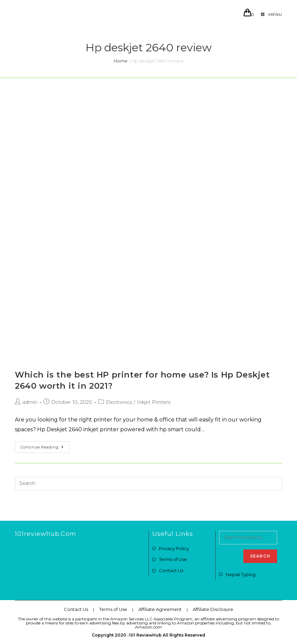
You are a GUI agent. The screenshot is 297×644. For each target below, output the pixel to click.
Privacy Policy (174, 548)
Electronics (119, 402)
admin (30, 402)
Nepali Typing (241, 574)
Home (121, 61)
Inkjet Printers (154, 402)
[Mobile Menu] (269, 14)
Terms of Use (173, 559)
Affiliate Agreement (160, 609)
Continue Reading (42, 447)
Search (260, 556)
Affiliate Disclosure (213, 609)
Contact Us (171, 570)
